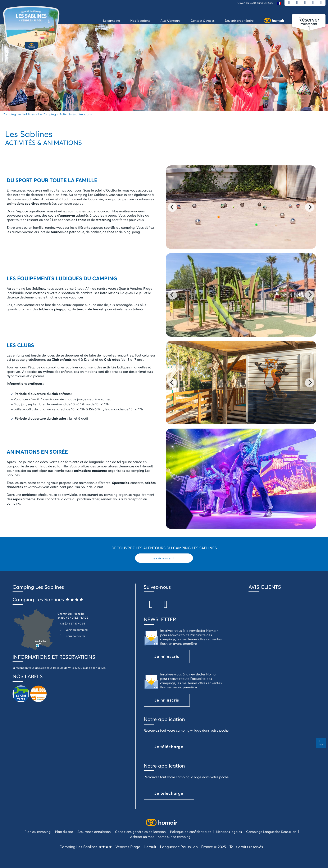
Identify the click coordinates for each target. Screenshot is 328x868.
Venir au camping (73, 630)
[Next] (310, 207)
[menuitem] (279, 3)
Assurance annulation (94, 832)
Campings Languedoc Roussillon (271, 832)
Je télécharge (169, 747)
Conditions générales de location (140, 832)
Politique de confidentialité (191, 832)
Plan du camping (38, 832)
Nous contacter (71, 636)
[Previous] (172, 207)
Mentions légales (229, 832)
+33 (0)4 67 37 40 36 (72, 623)
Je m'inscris (167, 656)
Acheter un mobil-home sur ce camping (160, 837)
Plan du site (64, 832)
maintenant (309, 21)
